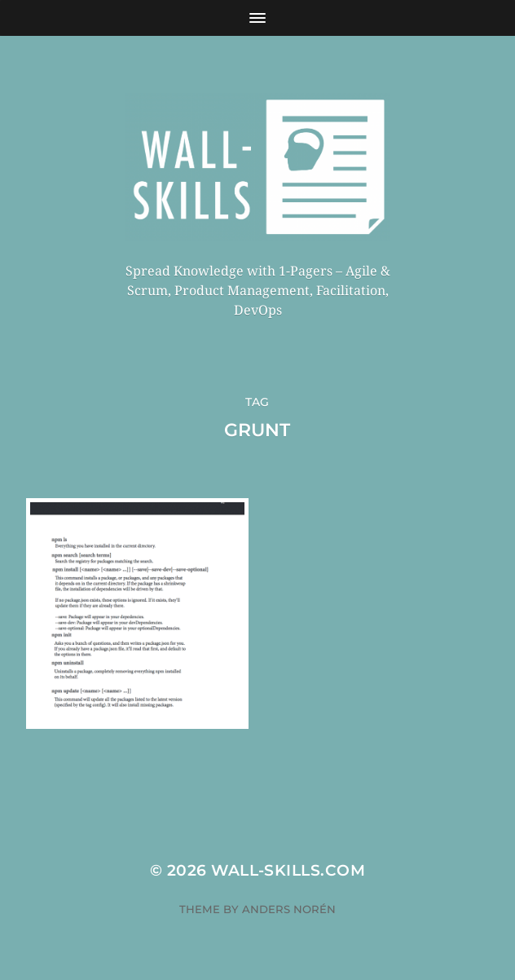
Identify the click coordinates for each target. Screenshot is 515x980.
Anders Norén (289, 909)
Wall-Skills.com (288, 870)
